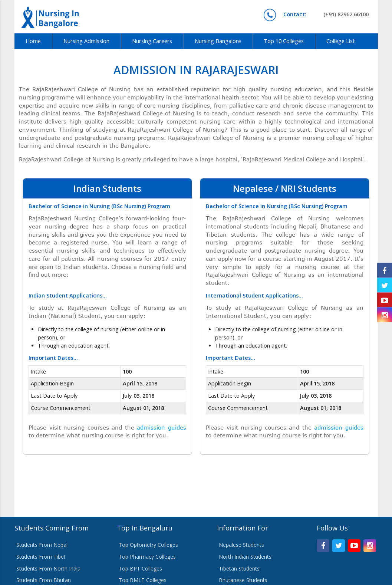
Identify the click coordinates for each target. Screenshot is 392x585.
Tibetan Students (239, 568)
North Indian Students (245, 557)
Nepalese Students (241, 545)
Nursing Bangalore (218, 41)
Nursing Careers (152, 41)
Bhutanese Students (243, 580)
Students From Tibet (41, 557)
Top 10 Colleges (284, 41)
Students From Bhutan (44, 580)
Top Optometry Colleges (148, 545)
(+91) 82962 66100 (326, 14)
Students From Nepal (42, 545)
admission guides (161, 427)
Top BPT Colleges (140, 568)
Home (33, 41)
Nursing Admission (86, 41)
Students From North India (48, 568)
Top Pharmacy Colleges (147, 557)
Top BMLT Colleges (143, 580)
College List (341, 41)
